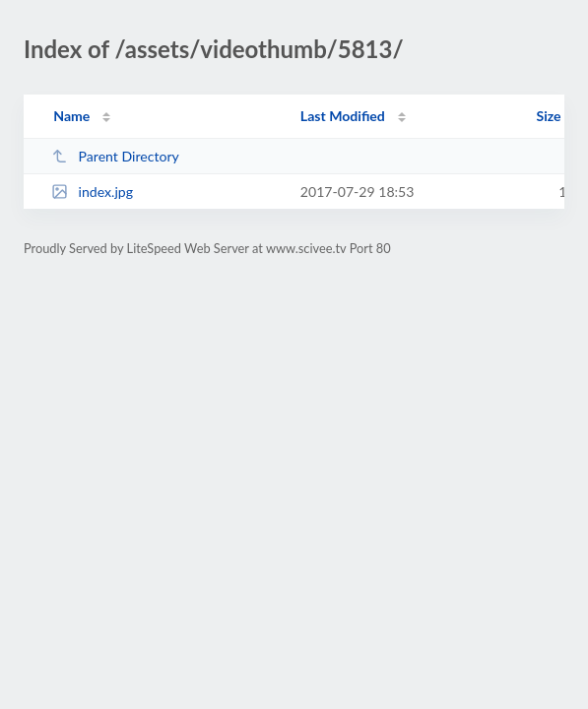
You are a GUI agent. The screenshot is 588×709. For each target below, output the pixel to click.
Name (71, 116)
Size (549, 116)
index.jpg (92, 192)
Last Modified (343, 116)
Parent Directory (115, 156)
